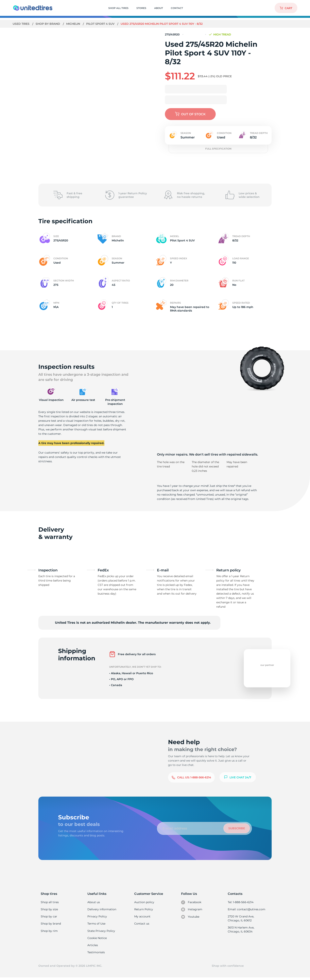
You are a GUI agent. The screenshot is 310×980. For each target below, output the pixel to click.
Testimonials (96, 954)
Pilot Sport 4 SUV (101, 24)
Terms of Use (96, 925)
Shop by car (49, 917)
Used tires (22, 24)
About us (94, 902)
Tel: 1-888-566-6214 (241, 902)
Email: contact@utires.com (246, 910)
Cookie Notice (97, 939)
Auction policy (144, 902)
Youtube (190, 917)
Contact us (142, 925)
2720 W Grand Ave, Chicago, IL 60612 (241, 919)
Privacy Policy (97, 917)
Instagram (192, 910)
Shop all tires (50, 902)
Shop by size (49, 910)
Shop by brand (48, 24)
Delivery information (102, 910)
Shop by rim (49, 932)
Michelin (74, 24)
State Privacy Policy (101, 932)
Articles (93, 947)
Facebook (191, 902)
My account (142, 917)
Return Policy (144, 910)
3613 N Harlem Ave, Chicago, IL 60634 (241, 930)
